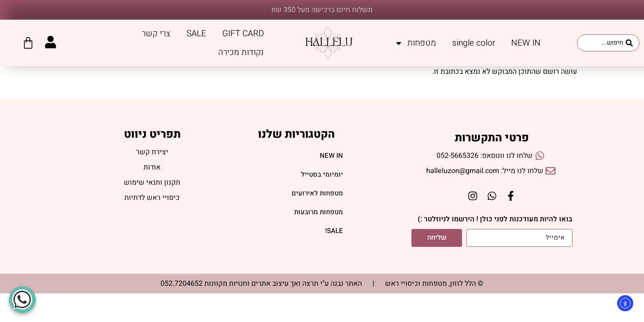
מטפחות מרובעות (319, 212)
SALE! (334, 231)
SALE (196, 34)
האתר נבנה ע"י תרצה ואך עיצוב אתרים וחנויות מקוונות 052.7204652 (261, 284)
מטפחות (415, 43)
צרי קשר (156, 34)
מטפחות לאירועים (317, 194)
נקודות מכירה (241, 52)
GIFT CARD (243, 34)
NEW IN (526, 43)
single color (474, 43)
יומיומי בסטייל (322, 175)
